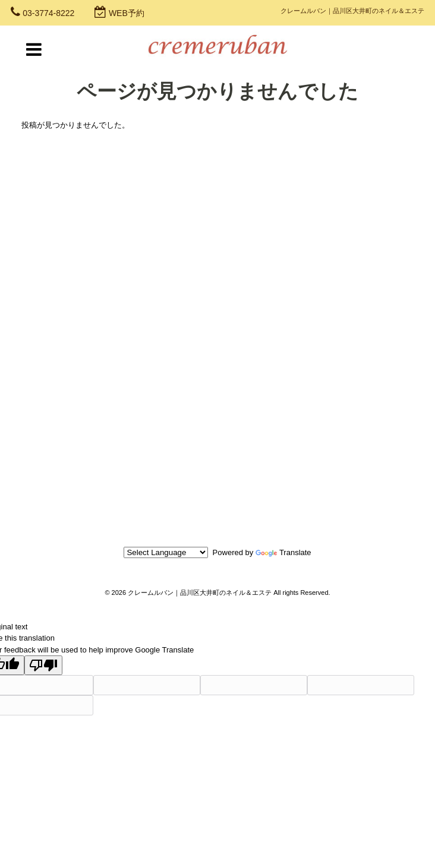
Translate (283, 552)
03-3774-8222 (48, 13)
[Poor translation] (43, 665)
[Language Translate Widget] (166, 552)
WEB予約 (127, 13)
